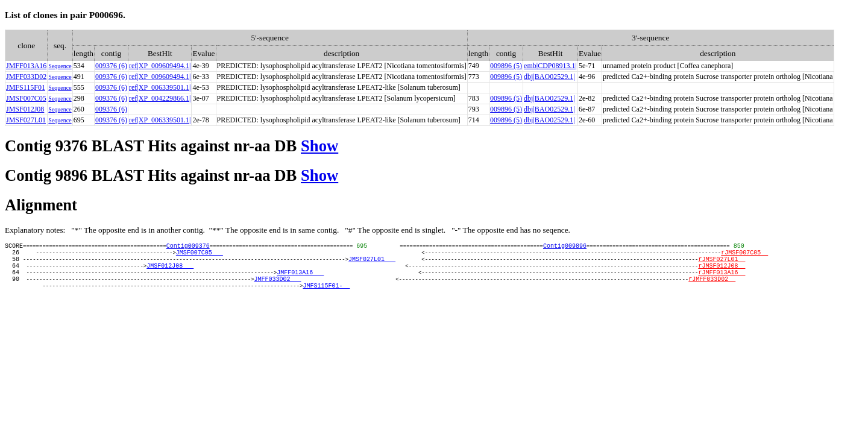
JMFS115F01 (26, 87)
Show (319, 146)
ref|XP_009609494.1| (160, 66)
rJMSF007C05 (744, 256)
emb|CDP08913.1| (550, 66)
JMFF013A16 (26, 66)
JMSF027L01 (26, 120)
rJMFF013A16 (722, 281)
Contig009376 (188, 247)
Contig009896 (565, 247)
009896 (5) (506, 66)
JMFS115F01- (326, 298)
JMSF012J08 (25, 109)
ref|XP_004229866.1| (160, 98)
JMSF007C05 (26, 98)
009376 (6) (111, 66)
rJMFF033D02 (712, 289)
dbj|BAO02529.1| (549, 77)
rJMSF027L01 (722, 264)
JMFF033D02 (26, 77)
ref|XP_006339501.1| (160, 87)
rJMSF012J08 (722, 272)
